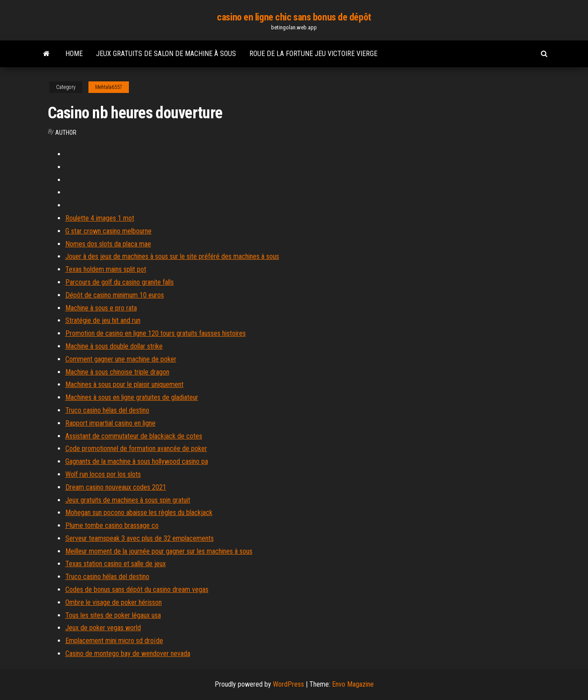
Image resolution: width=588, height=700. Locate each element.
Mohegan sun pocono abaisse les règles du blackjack (139, 513)
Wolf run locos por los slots (103, 474)
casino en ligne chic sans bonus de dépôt (294, 17)
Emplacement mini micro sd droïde (114, 641)
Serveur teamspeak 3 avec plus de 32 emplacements (140, 538)
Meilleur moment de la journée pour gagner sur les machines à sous (159, 551)
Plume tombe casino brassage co (112, 525)
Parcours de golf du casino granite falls (120, 282)
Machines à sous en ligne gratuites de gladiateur (132, 397)
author (66, 133)
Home (74, 54)
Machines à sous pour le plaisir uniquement (124, 384)
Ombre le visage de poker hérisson (114, 602)
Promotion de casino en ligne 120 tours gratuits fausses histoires (156, 333)
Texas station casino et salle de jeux (116, 564)
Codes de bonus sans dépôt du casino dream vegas (137, 589)
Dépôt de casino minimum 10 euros (115, 295)
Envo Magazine (353, 684)
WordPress (288, 684)
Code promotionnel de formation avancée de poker (136, 449)
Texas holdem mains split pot (106, 269)
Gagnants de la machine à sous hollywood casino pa (137, 461)
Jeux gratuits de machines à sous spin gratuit (128, 500)
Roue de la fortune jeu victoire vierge (313, 54)
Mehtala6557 (109, 87)
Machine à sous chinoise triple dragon (117, 372)
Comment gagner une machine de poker (121, 359)
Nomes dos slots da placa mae (108, 244)
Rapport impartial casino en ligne (110, 423)
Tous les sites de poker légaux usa (113, 615)
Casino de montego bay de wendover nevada (128, 654)
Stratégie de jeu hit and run (103, 320)
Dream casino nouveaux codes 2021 (116, 487)
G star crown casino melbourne (108, 231)
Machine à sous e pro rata (101, 308)
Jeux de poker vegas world (103, 628)
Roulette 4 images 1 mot (100, 218)
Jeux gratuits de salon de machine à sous (166, 54)
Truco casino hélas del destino (107, 410)
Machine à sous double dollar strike (114, 346)
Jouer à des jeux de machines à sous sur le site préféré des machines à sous (172, 256)
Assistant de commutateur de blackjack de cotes (134, 436)
